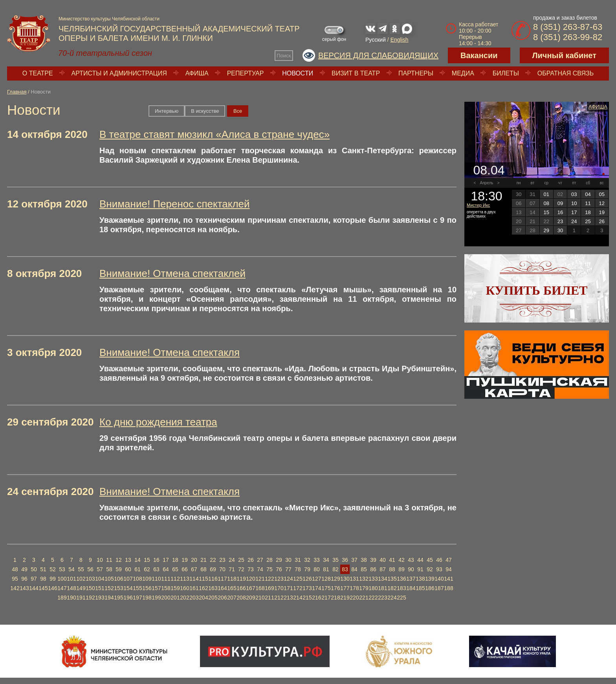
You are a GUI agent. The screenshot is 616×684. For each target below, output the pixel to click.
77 (288, 569)
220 (354, 598)
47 (449, 560)
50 (34, 569)
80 (317, 569)
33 (317, 560)
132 (364, 579)
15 (147, 560)
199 (156, 598)
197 (137, 598)
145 (43, 588)
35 (335, 560)
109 (147, 579)
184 (411, 588)
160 (184, 588)
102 (81, 579)
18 (175, 560)
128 (326, 579)
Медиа (463, 73)
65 (175, 569)
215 (307, 598)
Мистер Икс (478, 205)
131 (354, 579)
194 (109, 598)
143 (24, 588)
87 (383, 569)
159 (175, 588)
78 (298, 569)
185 (420, 588)
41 (392, 560)
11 (109, 560)
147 (62, 588)
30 (288, 560)
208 (241, 598)
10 (100, 560)
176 (335, 588)
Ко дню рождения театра (158, 422)
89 (401, 569)
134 (382, 579)
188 (448, 588)
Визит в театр (356, 73)
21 (203, 560)
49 (24, 569)
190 (71, 598)
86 (373, 569)
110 (156, 579)
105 (109, 579)
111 (166, 579)
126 (307, 579)
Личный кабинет (564, 55)
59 (119, 569)
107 (128, 579)
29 (279, 560)
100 (62, 579)
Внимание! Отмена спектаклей (172, 273)
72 (241, 569)
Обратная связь (566, 73)
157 (156, 588)
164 (222, 588)
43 (411, 560)
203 (194, 598)
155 (137, 588)
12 (119, 560)
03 (574, 194)
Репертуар (246, 73)
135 (392, 579)
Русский (376, 40)
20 (194, 560)
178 (354, 588)
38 (364, 560)
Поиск (284, 56)
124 (288, 579)
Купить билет (537, 290)
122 (269, 579)
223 (382, 598)
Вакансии (479, 55)
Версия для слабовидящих (378, 55)
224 (392, 598)
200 (166, 598)
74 (260, 569)
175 (326, 588)
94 (449, 569)
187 (439, 588)
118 (232, 579)
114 (194, 579)
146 (52, 588)
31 (298, 560)
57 (100, 569)
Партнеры (416, 73)
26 (251, 560)
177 (345, 588)
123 (279, 579)
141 (448, 579)
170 (279, 588)
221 (364, 598)
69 (213, 569)
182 (392, 588)
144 (34, 588)
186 (430, 588)
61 (137, 569)
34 (326, 560)
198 (147, 598)
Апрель (487, 183)
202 (184, 598)
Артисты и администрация (119, 73)
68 (203, 569)
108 (137, 579)
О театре (38, 73)
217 (326, 598)
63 (156, 569)
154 (128, 588)
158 (166, 588)
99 (53, 579)
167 (250, 588)
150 (90, 588)
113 (184, 579)
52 (53, 569)
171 (288, 588)
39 (373, 560)
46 (439, 560)
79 (307, 569)
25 (241, 560)
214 (298, 598)
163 (213, 588)
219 (345, 598)
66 (185, 569)
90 (411, 569)
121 (260, 579)
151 (100, 588)
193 (100, 598)
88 (392, 569)
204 (203, 598)
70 (222, 569)
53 (62, 569)
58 (109, 569)
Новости (298, 73)
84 (354, 569)
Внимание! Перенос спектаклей (175, 204)
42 (401, 560)
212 (279, 598)
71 (232, 569)
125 (298, 579)
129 (335, 579)
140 (439, 579)
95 (15, 579)
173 (307, 588)
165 (232, 588)
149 (81, 588)
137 (411, 579)
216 (316, 598)
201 (175, 598)
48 (15, 569)
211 (269, 598)
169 (269, 588)
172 (298, 588)
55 (81, 569)
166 (241, 588)
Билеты (506, 73)
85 (364, 569)
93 (439, 569)
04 (588, 194)
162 (203, 588)
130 (345, 579)
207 (232, 598)
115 (203, 579)
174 (316, 588)
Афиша (197, 73)
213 (288, 598)
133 (373, 579)
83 (345, 569)
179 (364, 588)
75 (269, 569)
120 (250, 579)
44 (420, 560)
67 (194, 569)
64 (166, 569)
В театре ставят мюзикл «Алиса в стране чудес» (214, 134)
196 (128, 598)
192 (90, 598)
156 (147, 588)
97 (34, 579)
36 (345, 560)
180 (373, 588)
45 (430, 560)
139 (430, 579)
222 (373, 598)
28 (269, 560)
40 (383, 560)
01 (546, 194)
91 (420, 569)
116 (213, 579)
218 (335, 598)
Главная (17, 92)
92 (430, 569)
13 (128, 560)
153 (118, 588)
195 (118, 598)
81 (326, 569)
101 (71, 579)
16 (156, 560)
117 (222, 579)
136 (401, 579)
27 (260, 560)
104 (100, 579)
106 (118, 579)
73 (251, 569)
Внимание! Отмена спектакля (170, 352)
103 (90, 579)
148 (71, 588)
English (400, 40)
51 (43, 569)
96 (24, 579)
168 (260, 588)
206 (222, 598)
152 (109, 588)
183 (401, 588)
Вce (238, 111)
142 (15, 588)
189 (62, 598)
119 (241, 579)
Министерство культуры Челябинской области (109, 19)
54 (71, 569)
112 (175, 579)
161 (194, 588)
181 (382, 588)
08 (546, 203)
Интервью (167, 111)
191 (81, 598)
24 (232, 560)
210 (260, 598)
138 (420, 579)
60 (128, 569)
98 (43, 579)
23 (222, 560)
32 (307, 560)
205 (213, 598)
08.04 (489, 170)
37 (354, 560)
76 (279, 569)
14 (137, 560)
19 (185, 560)
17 (166, 560)
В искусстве (205, 111)
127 (316, 579)
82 (335, 569)
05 (602, 194)
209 (250, 598)
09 (560, 203)
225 (401, 598)
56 (90, 569)
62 (147, 569)
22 (213, 560)
